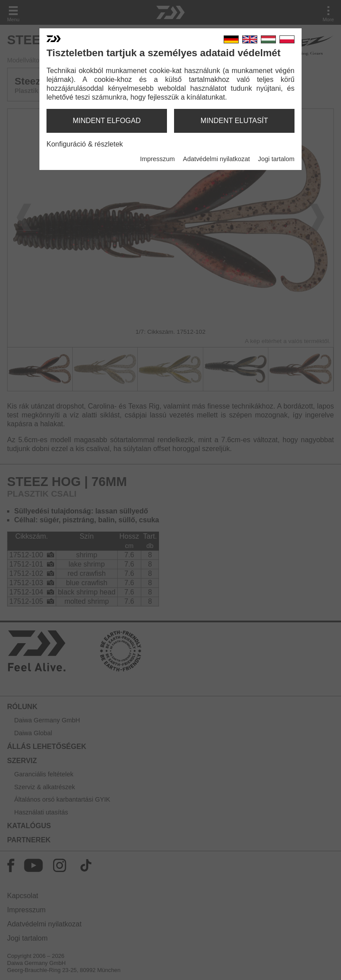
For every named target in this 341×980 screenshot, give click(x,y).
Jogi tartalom (276, 159)
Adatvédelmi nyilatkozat (216, 159)
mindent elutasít (234, 121)
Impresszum (157, 159)
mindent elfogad (107, 121)
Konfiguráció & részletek (85, 144)
